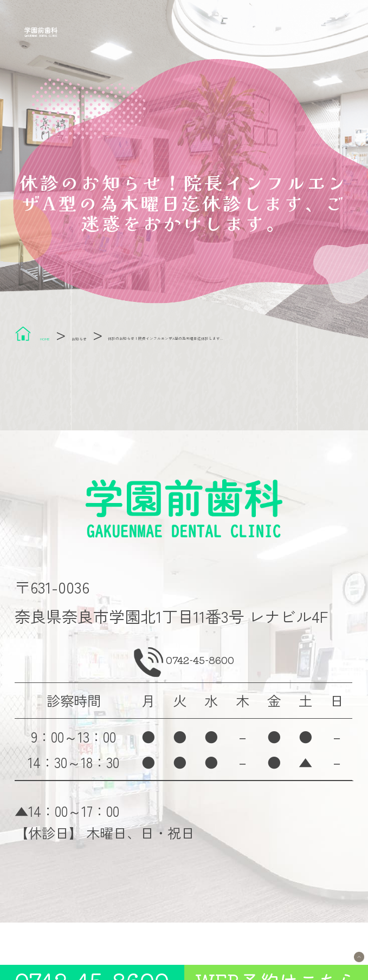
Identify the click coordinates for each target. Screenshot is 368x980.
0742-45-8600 (204, 692)
